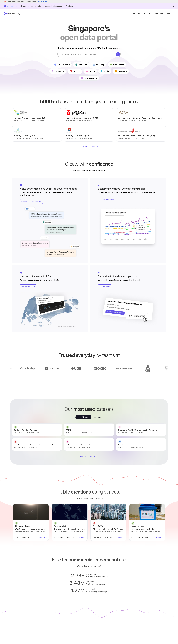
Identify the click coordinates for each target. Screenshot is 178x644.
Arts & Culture (62, 65)
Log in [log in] (170, 13)
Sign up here (13, 6)
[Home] (12, 13)
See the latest (105, 287)
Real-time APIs (89, 78)
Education (81, 65)
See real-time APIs (28, 287)
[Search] (118, 54)
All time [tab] (98, 417)
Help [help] (147, 13)
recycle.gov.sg (138, 526)
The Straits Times (23, 526)
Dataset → (43, 538)
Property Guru (99, 526)
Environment (117, 65)
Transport (121, 71)
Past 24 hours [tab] (83, 417)
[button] (43, 2)
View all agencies (89, 147)
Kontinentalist (60, 526)
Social (105, 71)
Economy (99, 65)
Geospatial (58, 71)
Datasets (136, 13)
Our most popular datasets (31, 202)
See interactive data (107, 199)
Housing (75, 71)
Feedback (159, 13)
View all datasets (89, 456)
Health (90, 71)
